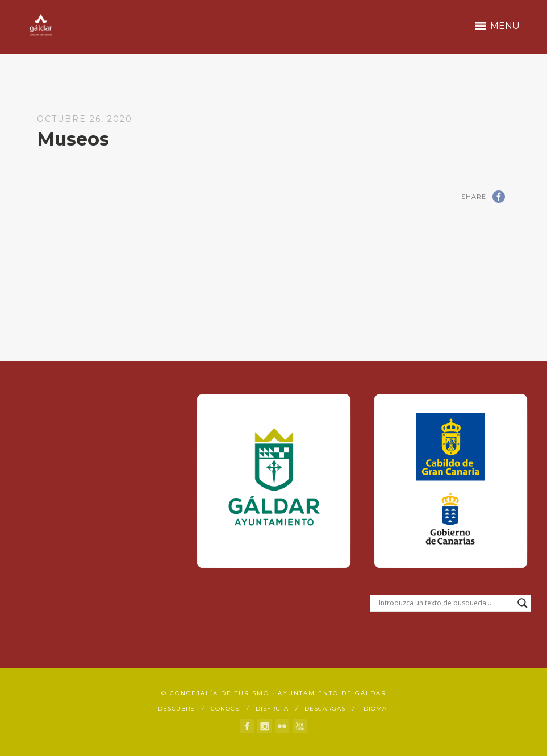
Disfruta (272, 709)
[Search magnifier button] (523, 603)
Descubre (176, 709)
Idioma (374, 709)
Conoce (225, 709)
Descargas (325, 709)
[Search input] (445, 603)
